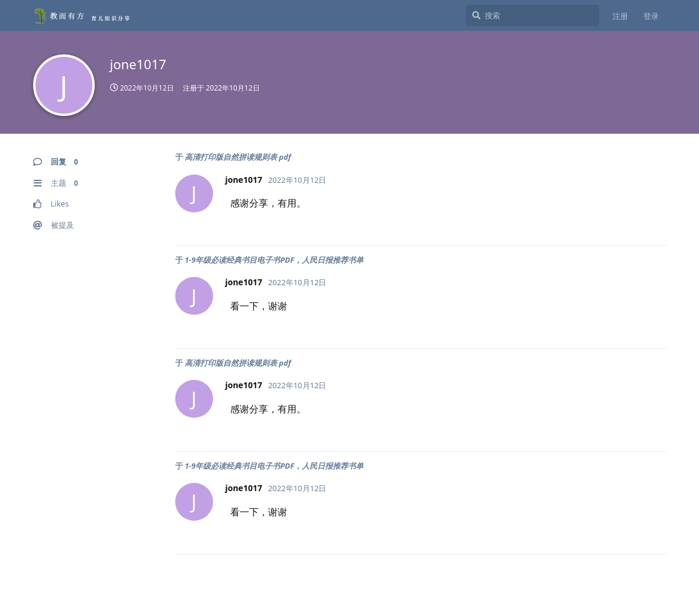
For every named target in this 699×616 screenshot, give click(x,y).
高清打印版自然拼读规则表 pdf (238, 157)
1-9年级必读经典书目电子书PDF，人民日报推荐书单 (274, 260)
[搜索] (532, 15)
